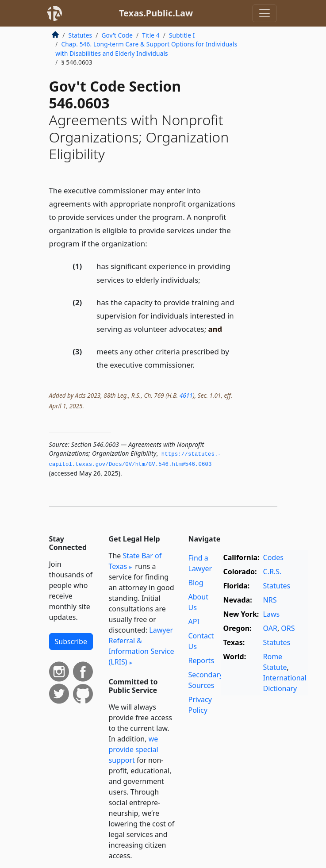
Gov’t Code (117, 35)
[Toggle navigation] (265, 13)
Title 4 (151, 35)
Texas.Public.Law (156, 13)
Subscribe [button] (71, 641)
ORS (288, 628)
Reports (201, 661)
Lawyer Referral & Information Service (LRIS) (142, 646)
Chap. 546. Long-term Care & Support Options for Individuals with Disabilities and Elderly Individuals (146, 48)
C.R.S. (272, 572)
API (194, 622)
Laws (272, 614)
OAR (270, 628)
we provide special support (134, 749)
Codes (273, 557)
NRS (270, 600)
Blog (196, 583)
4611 (186, 395)
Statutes (81, 35)
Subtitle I (182, 35)
